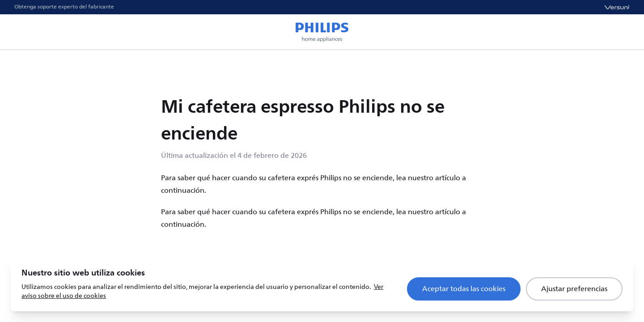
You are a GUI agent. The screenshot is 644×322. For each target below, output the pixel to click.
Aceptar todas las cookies (464, 289)
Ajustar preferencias (574, 289)
